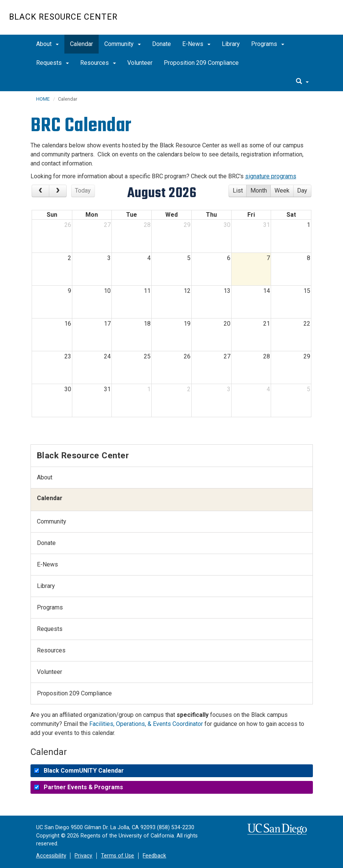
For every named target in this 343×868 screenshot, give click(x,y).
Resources (98, 63)
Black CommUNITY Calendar (84, 771)
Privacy (83, 856)
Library (231, 44)
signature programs (271, 176)
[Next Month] (58, 191)
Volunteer (140, 63)
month (259, 191)
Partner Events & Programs (83, 787)
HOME (43, 99)
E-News (196, 44)
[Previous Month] (40, 191)
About (47, 44)
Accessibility (51, 856)
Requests (53, 63)
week (282, 191)
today (83, 191)
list (238, 191)
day (302, 191)
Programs (268, 44)
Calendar (82, 44)
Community (123, 44)
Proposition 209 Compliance (201, 63)
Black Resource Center (63, 17)
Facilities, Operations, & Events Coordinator (146, 724)
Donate (162, 44)
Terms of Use (117, 856)
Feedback (154, 856)
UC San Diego (291, 21)
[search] (302, 82)
